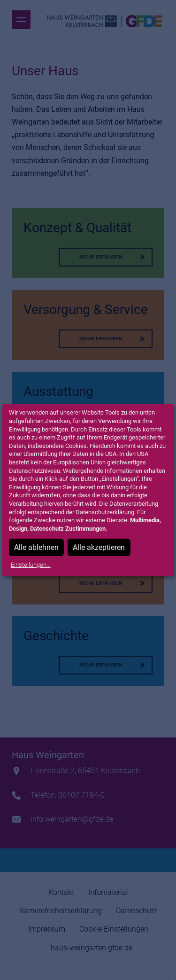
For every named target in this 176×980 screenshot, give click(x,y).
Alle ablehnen (36, 547)
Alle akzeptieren (99, 547)
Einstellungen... (31, 565)
